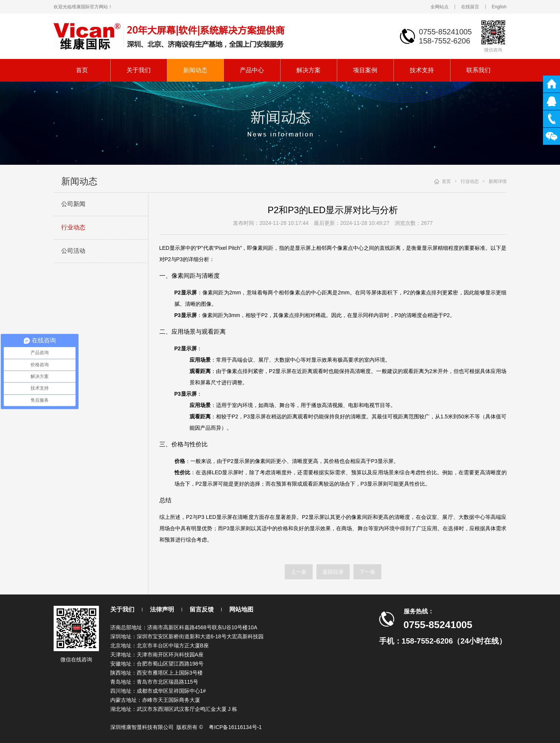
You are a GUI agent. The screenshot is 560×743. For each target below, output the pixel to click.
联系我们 (478, 70)
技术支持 (422, 70)
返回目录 (333, 572)
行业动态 (73, 227)
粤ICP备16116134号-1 (235, 727)
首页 (82, 70)
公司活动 (73, 251)
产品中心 (252, 70)
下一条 (367, 572)
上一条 (299, 572)
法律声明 (162, 609)
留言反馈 (202, 609)
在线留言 (470, 7)
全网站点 (440, 7)
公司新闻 (73, 204)
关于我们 (139, 70)
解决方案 (309, 70)
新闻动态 (195, 70)
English (499, 7)
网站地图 (241, 609)
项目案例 (365, 70)
